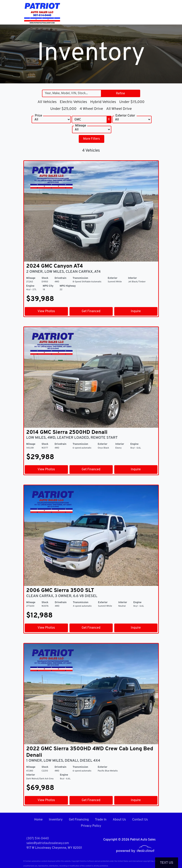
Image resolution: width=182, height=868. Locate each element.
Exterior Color (125, 116)
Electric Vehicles (73, 102)
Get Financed (91, 311)
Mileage (81, 126)
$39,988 (40, 299)
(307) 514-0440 (38, 839)
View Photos (46, 311)
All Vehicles (47, 102)
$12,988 (40, 616)
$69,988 (40, 788)
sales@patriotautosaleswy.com (48, 843)
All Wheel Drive (119, 109)
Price (38, 116)
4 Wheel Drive (91, 109)
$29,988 (40, 457)
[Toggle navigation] (155, 12)
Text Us (167, 863)
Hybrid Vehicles (103, 102)
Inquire (136, 311)
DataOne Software (87, 861)
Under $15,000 (132, 102)
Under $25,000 (63, 109)
